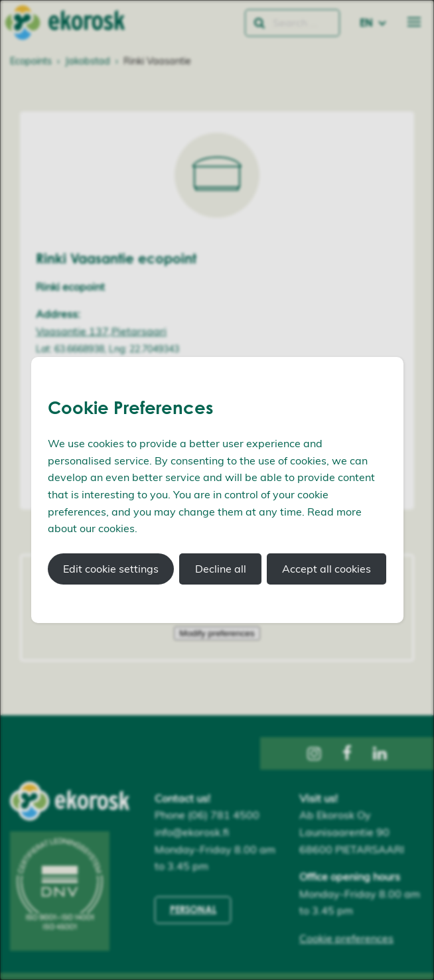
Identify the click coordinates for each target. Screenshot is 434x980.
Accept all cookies (326, 569)
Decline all (221, 569)
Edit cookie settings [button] (111, 569)
